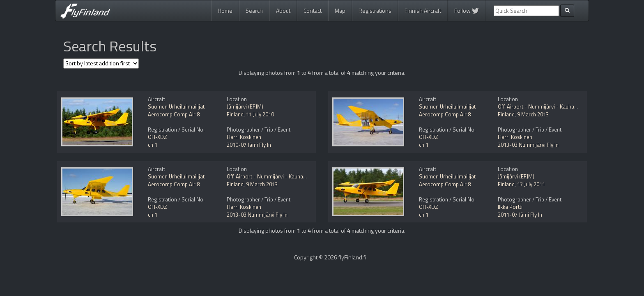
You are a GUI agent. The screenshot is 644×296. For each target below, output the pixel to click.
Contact (313, 10)
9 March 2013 (533, 114)
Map (340, 10)
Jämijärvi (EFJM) (245, 106)
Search (254, 10)
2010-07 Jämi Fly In (249, 145)
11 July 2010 (260, 114)
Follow (467, 10)
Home (225, 10)
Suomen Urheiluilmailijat (176, 106)
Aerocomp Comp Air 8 (174, 114)
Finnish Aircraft (423, 10)
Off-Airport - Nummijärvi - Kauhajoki (540, 106)
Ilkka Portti (510, 207)
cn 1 (153, 145)
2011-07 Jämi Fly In (520, 215)
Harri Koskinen (244, 137)
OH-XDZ (158, 137)
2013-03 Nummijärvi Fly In (528, 145)
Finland (235, 114)
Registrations (375, 10)
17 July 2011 (531, 184)
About (283, 10)
